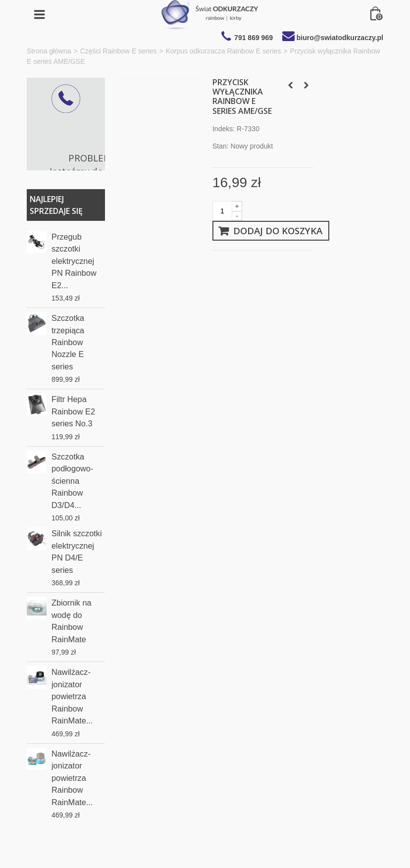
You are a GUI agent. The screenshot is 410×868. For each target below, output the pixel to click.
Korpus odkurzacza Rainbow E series (224, 51)
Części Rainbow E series (119, 51)
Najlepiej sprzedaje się (56, 205)
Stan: (221, 146)
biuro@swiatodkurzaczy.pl (340, 38)
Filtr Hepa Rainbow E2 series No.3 (73, 411)
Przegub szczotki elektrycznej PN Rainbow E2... (74, 261)
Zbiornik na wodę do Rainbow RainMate (72, 621)
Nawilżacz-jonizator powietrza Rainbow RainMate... (72, 696)
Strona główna (49, 51)
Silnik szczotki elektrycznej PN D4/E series (77, 551)
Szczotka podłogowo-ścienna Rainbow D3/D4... (72, 481)
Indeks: (224, 129)
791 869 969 (254, 38)
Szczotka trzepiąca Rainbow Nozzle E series (68, 342)
